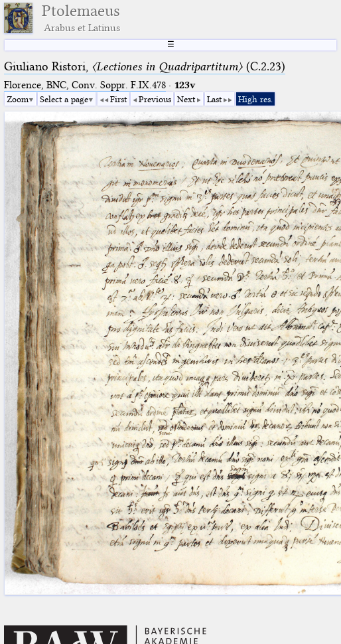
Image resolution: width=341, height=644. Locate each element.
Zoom (18, 99)
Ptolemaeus (81, 18)
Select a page (64, 99)
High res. (255, 99)
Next (186, 99)
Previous (155, 99)
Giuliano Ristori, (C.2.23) (145, 66)
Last (214, 99)
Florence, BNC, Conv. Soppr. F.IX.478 (85, 85)
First (118, 99)
